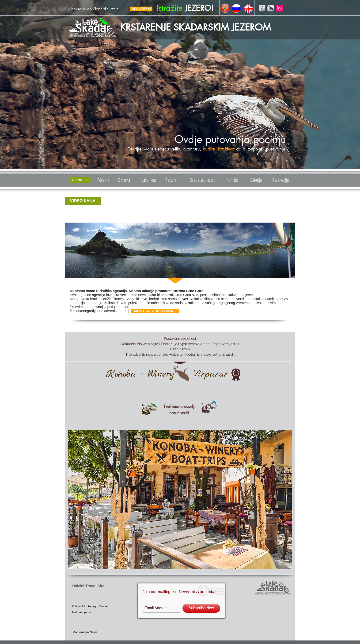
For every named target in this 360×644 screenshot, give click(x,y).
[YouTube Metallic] (271, 8)
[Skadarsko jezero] (203, 180)
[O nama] (124, 180)
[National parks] (90, 612)
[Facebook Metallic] (262, 8)
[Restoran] (172, 180)
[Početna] (103, 180)
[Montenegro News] (96, 632)
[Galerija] (256, 180)
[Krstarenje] (80, 180)
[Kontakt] (232, 180)
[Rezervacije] (281, 180)
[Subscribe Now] (201, 608)
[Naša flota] (148, 180)
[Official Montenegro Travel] (105, 606)
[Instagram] (279, 8)
